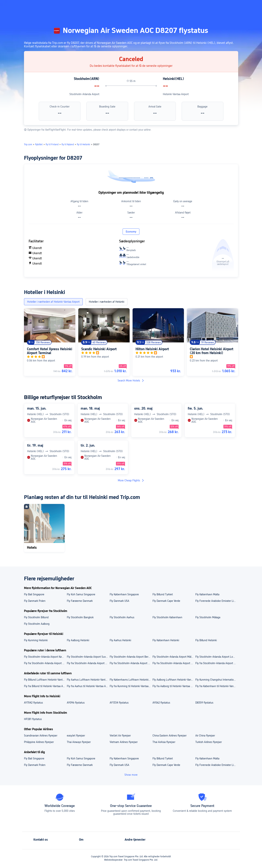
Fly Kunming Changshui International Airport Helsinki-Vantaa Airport (217, 680)
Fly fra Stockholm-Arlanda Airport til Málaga (174, 663)
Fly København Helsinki (166, 640)
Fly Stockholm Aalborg (37, 624)
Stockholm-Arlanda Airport (84, 94)
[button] (230, 6)
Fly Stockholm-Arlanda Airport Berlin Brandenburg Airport (131, 657)
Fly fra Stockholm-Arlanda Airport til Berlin (45, 663)
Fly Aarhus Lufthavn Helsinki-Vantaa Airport (88, 680)
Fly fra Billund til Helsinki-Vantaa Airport (45, 686)
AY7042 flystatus (33, 703)
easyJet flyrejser (76, 736)
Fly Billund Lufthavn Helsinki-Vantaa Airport (45, 680)
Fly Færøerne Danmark (80, 601)
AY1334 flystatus (119, 703)
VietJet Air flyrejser (120, 736)
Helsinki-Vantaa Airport (176, 94)
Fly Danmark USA (119, 601)
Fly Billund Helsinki (206, 640)
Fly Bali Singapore (34, 594)
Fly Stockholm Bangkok (80, 617)
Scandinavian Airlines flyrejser (41, 736)
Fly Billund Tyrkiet (163, 594)
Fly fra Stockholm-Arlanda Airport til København (88, 663)
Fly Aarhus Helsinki (120, 640)
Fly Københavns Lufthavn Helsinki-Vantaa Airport (131, 680)
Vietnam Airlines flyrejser (124, 742)
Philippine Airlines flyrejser (39, 742)
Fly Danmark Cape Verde (166, 601)
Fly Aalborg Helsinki (78, 640)
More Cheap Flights (131, 480)
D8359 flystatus (204, 703)
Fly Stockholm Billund (36, 617)
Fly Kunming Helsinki (36, 640)
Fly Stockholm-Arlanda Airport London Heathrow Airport (217, 657)
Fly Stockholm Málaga (208, 617)
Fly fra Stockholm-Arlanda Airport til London (217, 663)
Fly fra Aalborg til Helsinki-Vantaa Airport (174, 686)
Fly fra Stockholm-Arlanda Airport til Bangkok (131, 663)
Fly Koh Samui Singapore (81, 594)
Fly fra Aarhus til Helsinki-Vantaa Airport (88, 686)
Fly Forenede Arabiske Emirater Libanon (217, 601)
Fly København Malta (207, 594)
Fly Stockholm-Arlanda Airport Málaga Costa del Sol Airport (174, 657)
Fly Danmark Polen (35, 601)
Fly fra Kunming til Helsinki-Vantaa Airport (131, 686)
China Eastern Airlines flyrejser (169, 736)
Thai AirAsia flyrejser (164, 742)
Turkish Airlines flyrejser (209, 742)
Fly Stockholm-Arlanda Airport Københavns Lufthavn (45, 657)
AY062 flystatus (161, 703)
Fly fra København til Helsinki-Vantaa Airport (217, 686)
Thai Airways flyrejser (79, 742)
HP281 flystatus (33, 719)
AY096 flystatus (76, 703)
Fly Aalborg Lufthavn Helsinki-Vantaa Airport (174, 680)
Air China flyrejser (205, 736)
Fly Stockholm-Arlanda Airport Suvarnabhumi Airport (88, 657)
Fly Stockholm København (167, 617)
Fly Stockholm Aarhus (122, 617)
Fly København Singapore (124, 594)
